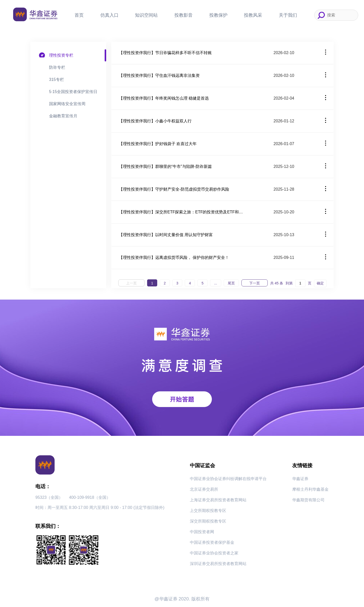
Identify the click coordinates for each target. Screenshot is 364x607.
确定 (320, 283)
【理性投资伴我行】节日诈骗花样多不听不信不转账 (165, 53)
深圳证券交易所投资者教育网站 (218, 564)
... (216, 283)
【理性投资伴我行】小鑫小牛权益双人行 (155, 121)
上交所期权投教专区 (208, 511)
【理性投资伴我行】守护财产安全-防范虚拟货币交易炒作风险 (174, 189)
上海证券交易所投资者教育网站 (218, 500)
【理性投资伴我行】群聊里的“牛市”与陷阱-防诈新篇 (165, 166)
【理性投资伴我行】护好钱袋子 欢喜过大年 (158, 144)
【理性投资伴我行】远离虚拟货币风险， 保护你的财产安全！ (174, 257)
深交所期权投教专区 (208, 521)
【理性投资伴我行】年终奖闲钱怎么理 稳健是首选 (164, 98)
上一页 (131, 283)
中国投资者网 (202, 532)
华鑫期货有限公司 (308, 500)
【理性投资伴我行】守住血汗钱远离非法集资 (159, 75)
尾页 (231, 283)
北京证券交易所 (204, 489)
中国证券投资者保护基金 (212, 542)
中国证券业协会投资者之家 (214, 553)
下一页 (255, 283)
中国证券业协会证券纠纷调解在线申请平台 (228, 479)
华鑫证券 (300, 479)
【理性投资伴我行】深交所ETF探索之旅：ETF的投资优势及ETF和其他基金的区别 (182, 212)
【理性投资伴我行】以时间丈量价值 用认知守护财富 (166, 235)
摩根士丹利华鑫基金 (310, 489)
